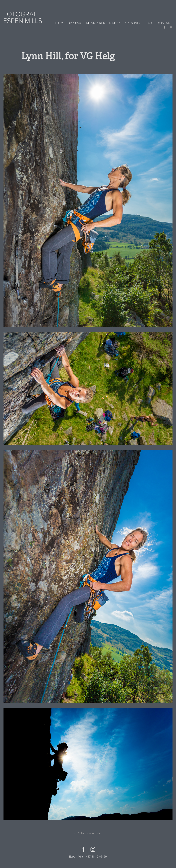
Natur (114, 23)
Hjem (59, 23)
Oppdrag (75, 23)
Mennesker (96, 23)
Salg (150, 23)
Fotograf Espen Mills (23, 17)
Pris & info (133, 23)
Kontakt (165, 23)
